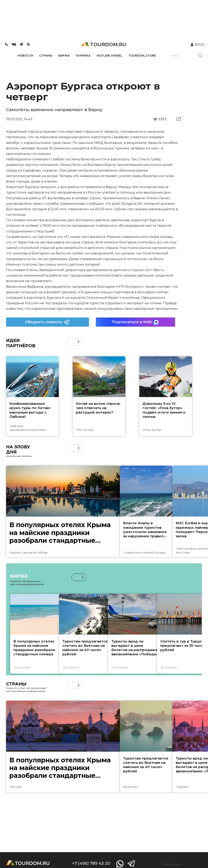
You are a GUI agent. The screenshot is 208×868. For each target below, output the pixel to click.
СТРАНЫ (46, 56)
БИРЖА (64, 56)
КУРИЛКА (83, 56)
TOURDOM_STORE (142, 56)
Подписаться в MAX (135, 322)
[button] (79, 342)
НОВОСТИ (25, 56)
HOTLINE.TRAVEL (109, 56)
